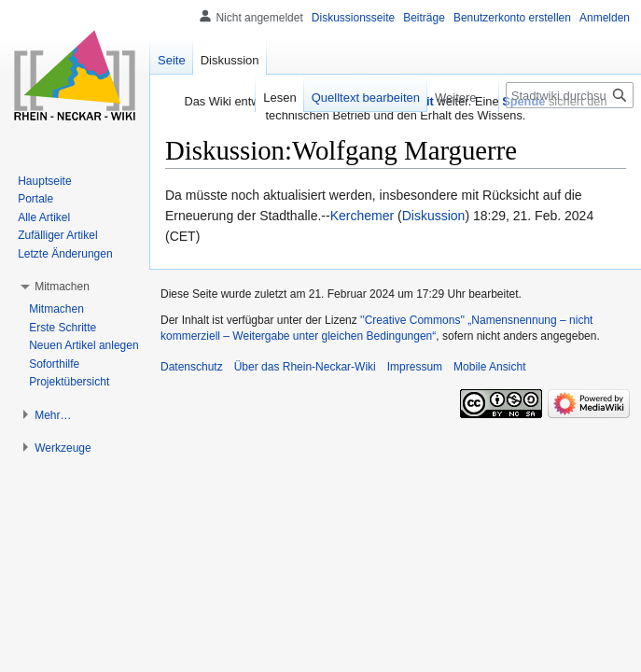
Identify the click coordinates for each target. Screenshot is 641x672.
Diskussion (434, 216)
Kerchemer (362, 216)
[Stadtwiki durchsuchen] (570, 95)
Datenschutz (192, 367)
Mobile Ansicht (489, 367)
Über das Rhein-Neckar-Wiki (305, 367)
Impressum (415, 367)
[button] (62, 287)
